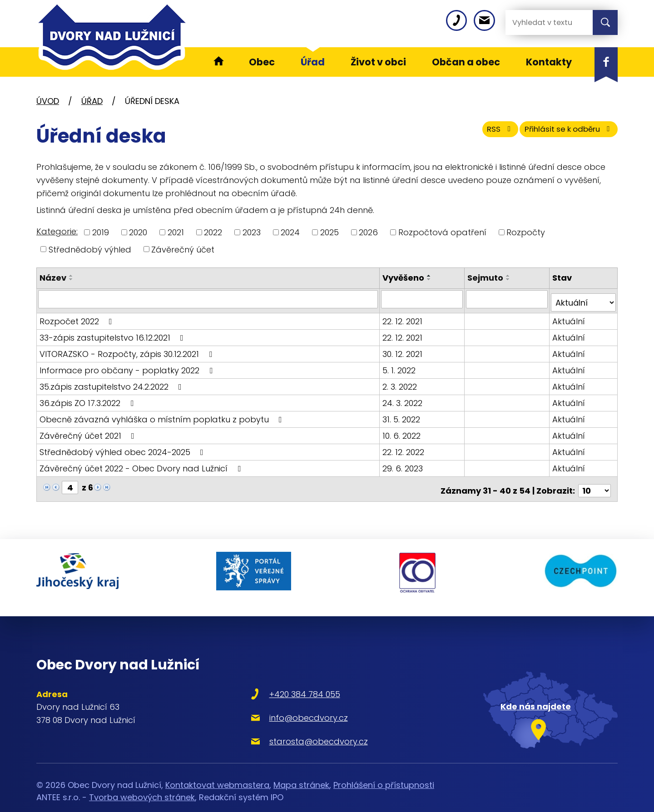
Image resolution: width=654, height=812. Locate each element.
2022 (213, 232)
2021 (176, 232)
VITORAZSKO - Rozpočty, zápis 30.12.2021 (128, 350)
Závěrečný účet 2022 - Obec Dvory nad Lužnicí (142, 464)
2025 (329, 232)
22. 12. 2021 (404, 317)
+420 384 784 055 (274, 677)
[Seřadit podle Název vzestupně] (71, 276)
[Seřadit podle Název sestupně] (71, 279)
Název (53, 278)
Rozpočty (526, 232)
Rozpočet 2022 (78, 317)
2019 (101, 232)
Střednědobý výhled (90, 249)
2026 (368, 232)
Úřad (92, 101)
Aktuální (569, 317)
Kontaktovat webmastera (217, 768)
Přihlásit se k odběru (562, 133)
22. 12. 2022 (405, 448)
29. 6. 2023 (404, 464)
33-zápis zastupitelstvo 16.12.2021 (113, 334)
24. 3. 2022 (404, 399)
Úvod (48, 101)
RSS (483, 133)
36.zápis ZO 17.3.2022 (88, 399)
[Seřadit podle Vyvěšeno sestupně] (431, 279)
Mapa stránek (301, 768)
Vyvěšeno (405, 278)
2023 (252, 232)
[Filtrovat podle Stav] (584, 299)
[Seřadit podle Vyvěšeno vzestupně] (431, 276)
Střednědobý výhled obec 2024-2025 (123, 448)
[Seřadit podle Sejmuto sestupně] (509, 279)
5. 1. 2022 (400, 366)
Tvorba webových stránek (142, 780)
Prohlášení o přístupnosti (384, 768)
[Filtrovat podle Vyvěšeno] (423, 299)
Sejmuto (486, 278)
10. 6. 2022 (403, 432)
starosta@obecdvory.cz (288, 724)
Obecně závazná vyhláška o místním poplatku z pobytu (163, 415)
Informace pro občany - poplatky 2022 (128, 366)
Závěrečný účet (183, 249)
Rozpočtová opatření (442, 232)
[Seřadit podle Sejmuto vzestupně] (509, 276)
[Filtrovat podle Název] (209, 299)
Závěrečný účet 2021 (89, 432)
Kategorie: (57, 231)
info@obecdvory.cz (278, 701)
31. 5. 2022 (403, 415)
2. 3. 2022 (401, 383)
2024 (290, 232)
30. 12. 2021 (404, 350)
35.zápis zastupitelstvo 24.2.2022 (112, 383)
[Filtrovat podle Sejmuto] (508, 299)
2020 (138, 232)
